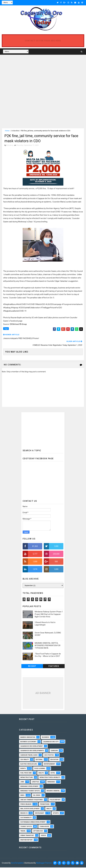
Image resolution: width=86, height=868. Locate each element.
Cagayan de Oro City (51, 742)
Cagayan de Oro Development (32, 747)
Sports (56, 814)
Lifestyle (35, 783)
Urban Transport (27, 836)
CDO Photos (49, 756)
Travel (23, 832)
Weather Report (26, 841)
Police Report (55, 800)
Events (23, 769)
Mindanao (51, 783)
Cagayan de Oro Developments (32, 751)
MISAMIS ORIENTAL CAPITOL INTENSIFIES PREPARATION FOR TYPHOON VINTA (48, 646)
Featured (54, 667)
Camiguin (54, 751)
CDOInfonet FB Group (18, 325)
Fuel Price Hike (26, 774)
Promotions (45, 805)
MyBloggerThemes (44, 864)
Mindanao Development (29, 787)
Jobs (22, 783)
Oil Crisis (37, 796)
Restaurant (40, 814)
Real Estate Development (30, 809)
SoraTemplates (17, 864)
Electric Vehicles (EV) (29, 765)
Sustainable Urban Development (33, 823)
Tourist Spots (26, 827)
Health (41, 774)
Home (7, 131)
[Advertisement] (23, 74)
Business (46, 738)
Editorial (39, 760)
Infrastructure (27, 778)
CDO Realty (25, 760)
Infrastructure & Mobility (50, 778)
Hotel (53, 774)
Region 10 (24, 814)
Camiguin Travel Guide (29, 756)
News (22, 796)
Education (54, 760)
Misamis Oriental (53, 792)
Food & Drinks (40, 769)
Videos (43, 836)
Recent (32, 667)
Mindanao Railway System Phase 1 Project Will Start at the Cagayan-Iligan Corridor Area (49, 615)
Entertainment (49, 765)
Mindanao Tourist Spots (30, 792)
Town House (44, 827)
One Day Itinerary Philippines (32, 800)
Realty (49, 809)
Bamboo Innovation (28, 738)
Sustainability (26, 818)
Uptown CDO (38, 832)
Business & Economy (28, 742)
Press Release (26, 805)
